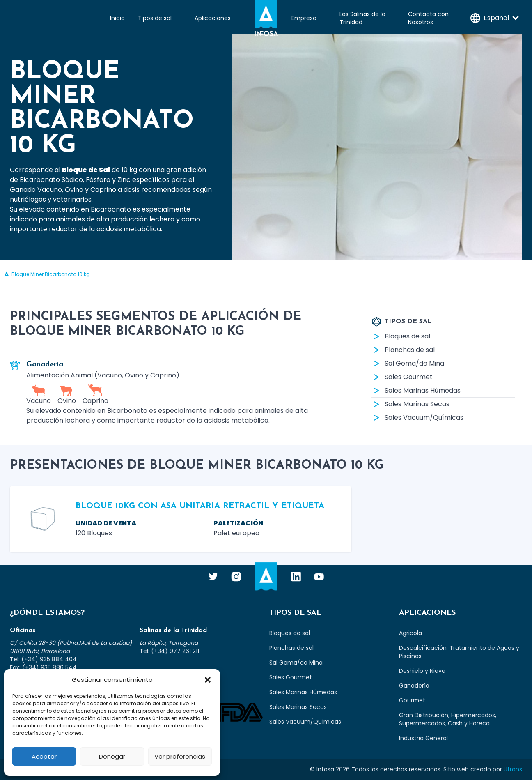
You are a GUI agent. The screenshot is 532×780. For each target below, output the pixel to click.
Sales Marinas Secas (410, 404)
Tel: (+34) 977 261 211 (169, 651)
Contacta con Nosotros (428, 18)
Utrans (513, 769)
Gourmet (412, 700)
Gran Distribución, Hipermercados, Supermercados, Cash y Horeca (448, 719)
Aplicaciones (213, 18)
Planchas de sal (403, 350)
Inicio (117, 18)
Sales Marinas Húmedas (416, 391)
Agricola (410, 633)
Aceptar (44, 756)
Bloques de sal (401, 336)
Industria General (423, 738)
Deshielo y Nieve (422, 671)
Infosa (266, 18)
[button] (208, 680)
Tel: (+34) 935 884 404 (43, 659)
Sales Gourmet (402, 377)
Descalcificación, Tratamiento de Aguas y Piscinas (459, 652)
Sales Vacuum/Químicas (417, 418)
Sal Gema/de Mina (408, 364)
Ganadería (414, 686)
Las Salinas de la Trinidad (362, 18)
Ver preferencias (180, 756)
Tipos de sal (155, 18)
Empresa (304, 18)
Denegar (112, 756)
